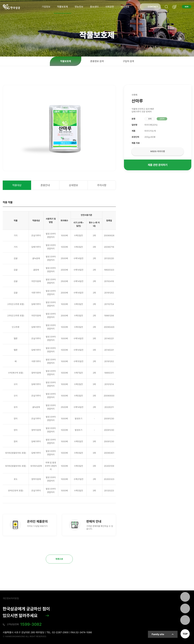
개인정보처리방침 (11, 598)
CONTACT (153, 7)
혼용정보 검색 (97, 61)
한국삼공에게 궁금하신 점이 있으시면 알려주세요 (26, 612)
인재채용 (125, 7)
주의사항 (102, 185)
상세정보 (73, 185)
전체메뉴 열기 (174, 7)
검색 (166, 7)
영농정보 (79, 7)
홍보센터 (94, 7)
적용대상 (17, 185)
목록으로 (59, 559)
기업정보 (46, 7)
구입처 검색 (128, 61)
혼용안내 (45, 185)
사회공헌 (110, 7)
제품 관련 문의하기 (158, 165)
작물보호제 (63, 7)
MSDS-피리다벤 (158, 151)
